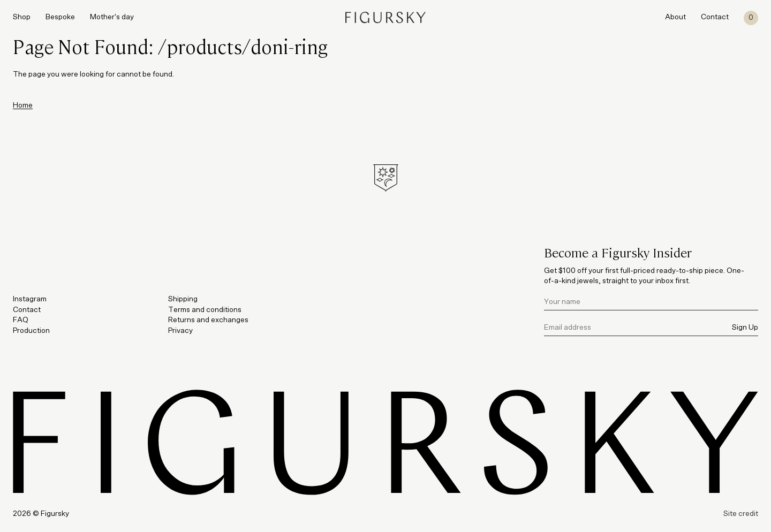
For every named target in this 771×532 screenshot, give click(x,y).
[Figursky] (385, 17)
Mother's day (112, 17)
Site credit (741, 514)
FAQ (21, 320)
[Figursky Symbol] (386, 178)
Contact (715, 17)
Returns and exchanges (208, 320)
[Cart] (751, 18)
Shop (22, 17)
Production (31, 331)
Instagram (30, 299)
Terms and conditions (205, 310)
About (675, 17)
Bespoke (60, 17)
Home (23, 105)
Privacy (180, 331)
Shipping (183, 299)
